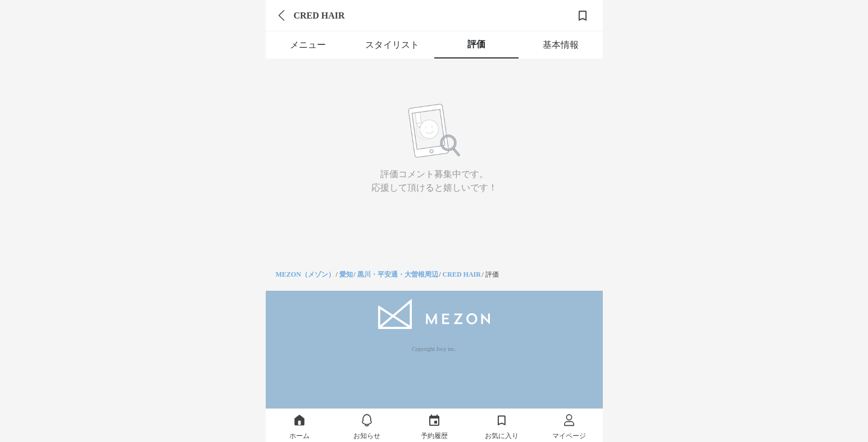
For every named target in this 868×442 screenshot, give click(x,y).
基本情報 (561, 45)
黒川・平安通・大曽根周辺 (398, 274)
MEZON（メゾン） (305, 274)
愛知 (346, 274)
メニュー (308, 45)
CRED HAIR (462, 274)
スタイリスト (392, 45)
